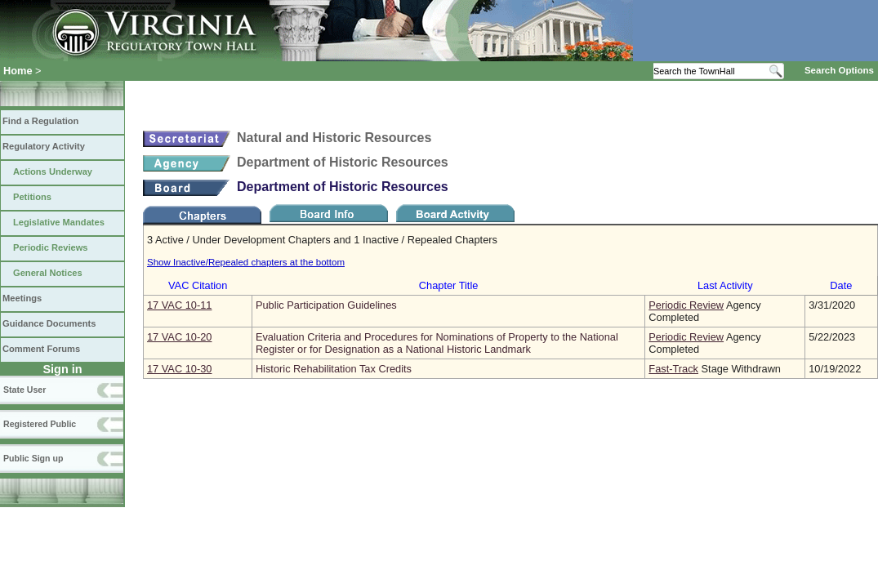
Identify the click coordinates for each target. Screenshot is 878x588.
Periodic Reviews (51, 247)
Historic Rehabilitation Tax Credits (334, 369)
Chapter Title (449, 285)
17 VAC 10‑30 (179, 369)
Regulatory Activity (44, 146)
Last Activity (725, 285)
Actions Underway (53, 171)
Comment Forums (41, 349)
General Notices (48, 273)
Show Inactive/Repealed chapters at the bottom (246, 262)
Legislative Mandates (59, 222)
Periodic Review (686, 305)
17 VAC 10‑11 (179, 305)
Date (841, 285)
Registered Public (40, 424)
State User (25, 390)
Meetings (22, 298)
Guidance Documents (49, 323)
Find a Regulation (40, 121)
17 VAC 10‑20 (179, 337)
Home (18, 71)
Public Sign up (33, 458)
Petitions (32, 197)
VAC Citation (198, 285)
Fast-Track (673, 369)
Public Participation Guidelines (326, 305)
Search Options (839, 70)
